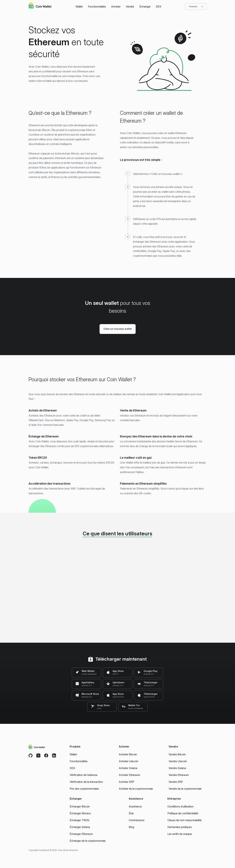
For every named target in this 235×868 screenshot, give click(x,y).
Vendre (130, 7)
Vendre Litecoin (178, 761)
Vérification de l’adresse (84, 775)
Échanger (145, 7)
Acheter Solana (128, 768)
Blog (131, 827)
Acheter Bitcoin (128, 754)
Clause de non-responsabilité (184, 820)
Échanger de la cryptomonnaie (88, 841)
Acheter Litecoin (129, 761)
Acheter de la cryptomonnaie (136, 789)
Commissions (137, 820)
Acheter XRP (127, 782)
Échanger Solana (80, 827)
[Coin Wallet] (40, 6)
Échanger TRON (79, 820)
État (131, 813)
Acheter (116, 7)
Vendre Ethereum (179, 775)
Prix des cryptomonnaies (84, 789)
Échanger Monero (80, 813)
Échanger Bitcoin (80, 806)
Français (196, 7)
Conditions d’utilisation (180, 806)
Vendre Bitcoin (177, 754)
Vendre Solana (177, 768)
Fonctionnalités (97, 7)
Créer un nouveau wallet (118, 329)
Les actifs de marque (180, 834)
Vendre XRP (176, 782)
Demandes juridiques (180, 827)
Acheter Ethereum (129, 775)
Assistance (135, 806)
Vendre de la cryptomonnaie (185, 789)
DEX (159, 7)
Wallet (79, 7)
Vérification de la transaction (86, 782)
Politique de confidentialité (183, 813)
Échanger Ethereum (81, 834)
